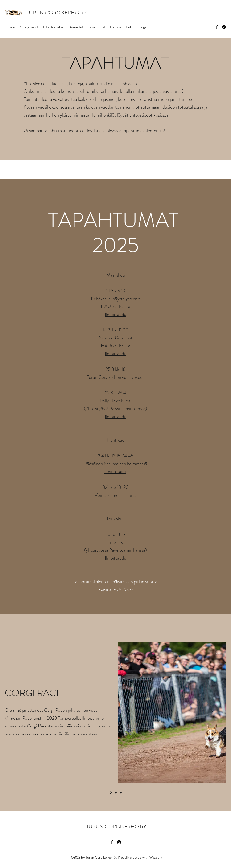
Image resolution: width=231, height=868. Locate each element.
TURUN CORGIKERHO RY (57, 13)
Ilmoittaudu (116, 314)
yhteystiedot (141, 115)
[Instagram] (224, 27)
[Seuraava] (212, 713)
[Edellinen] (19, 713)
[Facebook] (217, 27)
